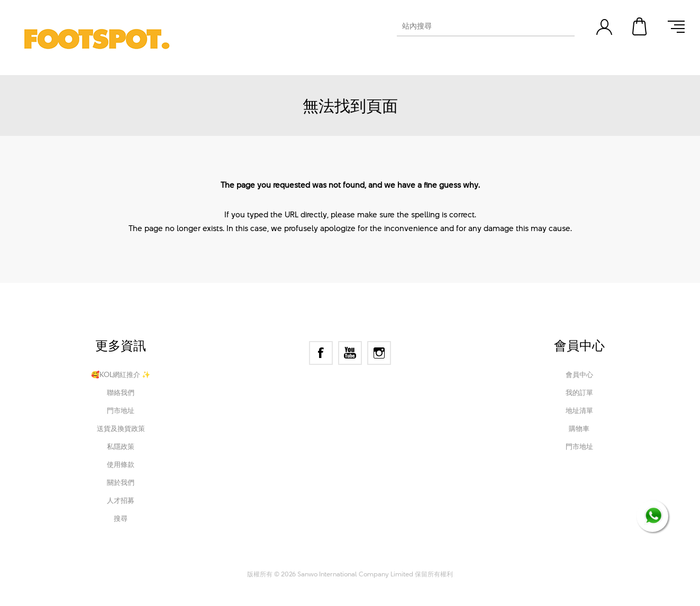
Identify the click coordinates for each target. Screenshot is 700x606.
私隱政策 (121, 446)
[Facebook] (321, 353)
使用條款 (121, 464)
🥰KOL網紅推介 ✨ (121, 374)
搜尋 (121, 518)
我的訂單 (579, 392)
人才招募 (121, 500)
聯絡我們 (121, 392)
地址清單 (579, 410)
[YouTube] (350, 353)
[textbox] (476, 26)
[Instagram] (379, 353)
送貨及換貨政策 (121, 428)
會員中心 (579, 374)
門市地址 (121, 410)
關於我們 (121, 482)
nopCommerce (309, 559)
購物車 (640, 26)
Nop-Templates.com (421, 559)
